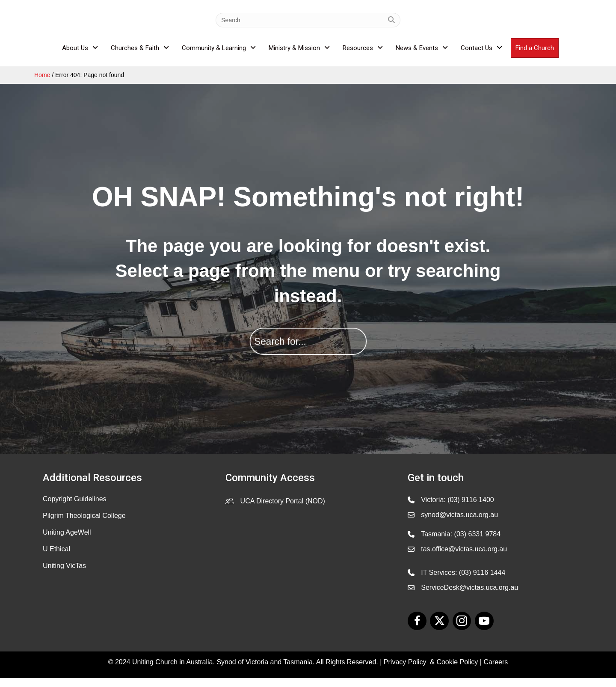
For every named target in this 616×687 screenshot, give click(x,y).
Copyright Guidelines (75, 507)
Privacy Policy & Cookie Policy (431, 671)
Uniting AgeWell (67, 541)
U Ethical (56, 558)
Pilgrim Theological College (84, 524)
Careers (496, 671)
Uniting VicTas (64, 574)
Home (42, 84)
